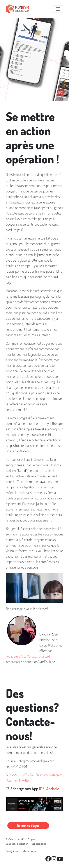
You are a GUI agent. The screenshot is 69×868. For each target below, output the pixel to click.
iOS (42, 788)
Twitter (25, 780)
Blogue (31, 839)
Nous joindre (12, 851)
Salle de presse (29, 851)
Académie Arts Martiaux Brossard (28, 656)
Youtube (11, 780)
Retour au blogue (28, 826)
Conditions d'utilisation (17, 844)
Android (53, 788)
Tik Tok (30, 775)
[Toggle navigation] (58, 9)
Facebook (42, 775)
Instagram (56, 775)
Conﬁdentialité (39, 844)
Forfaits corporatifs (15, 839)
